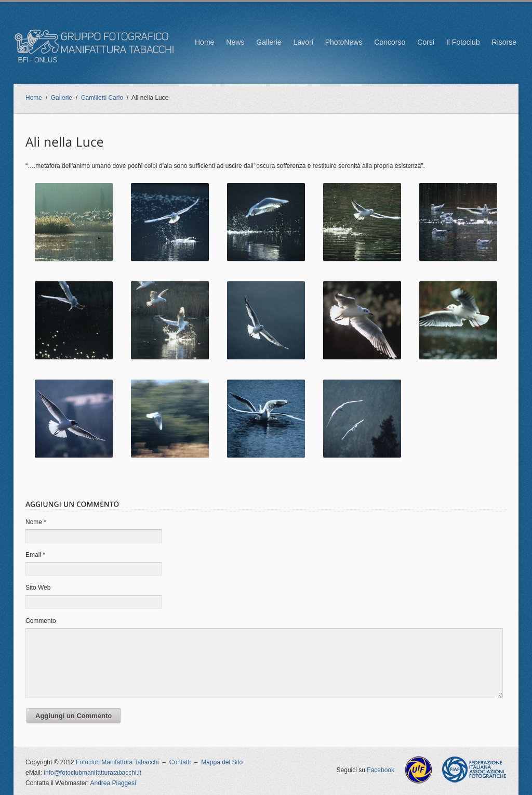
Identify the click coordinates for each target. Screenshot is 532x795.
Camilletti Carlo (102, 98)
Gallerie (269, 42)
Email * (35, 555)
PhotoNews (344, 42)
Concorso (390, 42)
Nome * (36, 522)
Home (204, 42)
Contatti (180, 762)
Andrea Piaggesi (113, 783)
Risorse (504, 42)
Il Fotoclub (463, 42)
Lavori (303, 42)
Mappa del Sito (222, 762)
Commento (41, 621)
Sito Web (38, 588)
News (235, 42)
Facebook (381, 770)
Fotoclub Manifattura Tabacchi (117, 762)
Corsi (426, 42)
